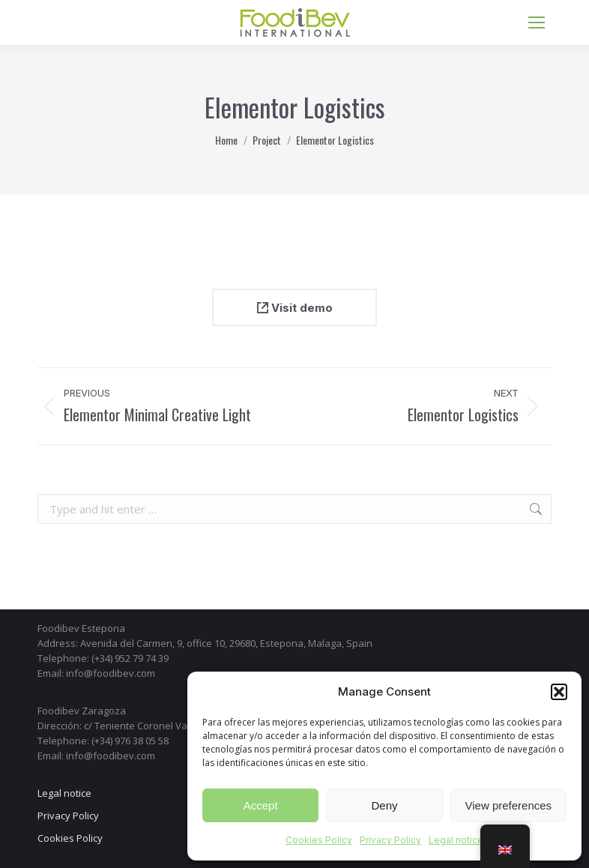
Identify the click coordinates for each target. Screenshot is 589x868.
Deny (384, 805)
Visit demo (295, 308)
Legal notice (456, 840)
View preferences (509, 805)
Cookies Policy (319, 840)
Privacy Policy (390, 840)
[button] (559, 692)
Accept (261, 805)
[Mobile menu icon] (537, 22)
